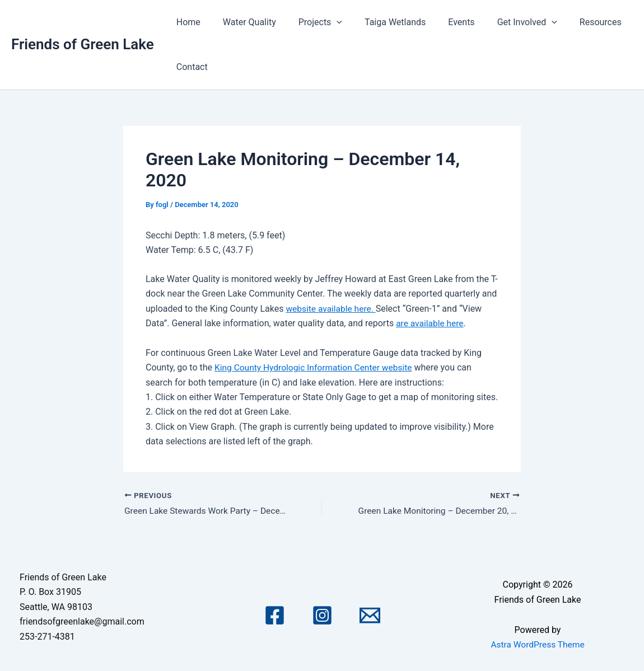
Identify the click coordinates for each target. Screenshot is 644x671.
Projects (309, 22)
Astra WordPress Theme (538, 645)
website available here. (332, 309)
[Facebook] (275, 615)
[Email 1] (370, 615)
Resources (571, 22)
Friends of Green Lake (83, 44)
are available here (431, 323)
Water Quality (243, 22)
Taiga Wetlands (379, 22)
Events (441, 22)
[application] (325, 22)
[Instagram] (322, 615)
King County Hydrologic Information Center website (316, 367)
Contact (190, 67)
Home (186, 22)
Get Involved (503, 22)
